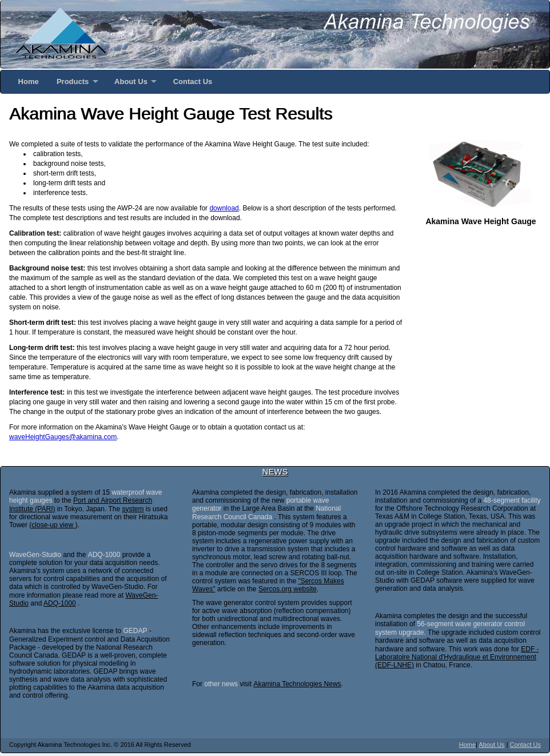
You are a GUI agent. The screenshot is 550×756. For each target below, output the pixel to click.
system (133, 509)
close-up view (53, 525)
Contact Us (193, 81)
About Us (131, 81)
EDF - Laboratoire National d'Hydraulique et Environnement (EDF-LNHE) (457, 657)
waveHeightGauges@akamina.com (63, 437)
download (224, 208)
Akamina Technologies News (297, 684)
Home (29, 81)
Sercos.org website (288, 589)
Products (73, 81)
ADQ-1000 (60, 603)
